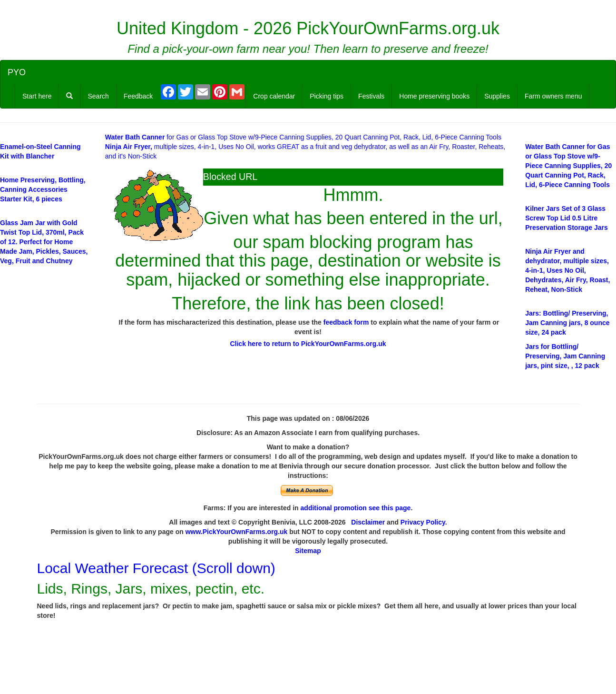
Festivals (371, 96)
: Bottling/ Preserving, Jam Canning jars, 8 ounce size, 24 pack (567, 323)
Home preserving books (434, 96)
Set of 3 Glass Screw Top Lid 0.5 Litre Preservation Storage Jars (567, 218)
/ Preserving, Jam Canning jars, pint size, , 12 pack (565, 356)
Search (98, 96)
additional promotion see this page (356, 508)
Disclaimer (368, 522)
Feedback (138, 96)
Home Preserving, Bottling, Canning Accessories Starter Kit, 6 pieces (43, 189)
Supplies (497, 96)
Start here (37, 96)
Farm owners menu (553, 96)
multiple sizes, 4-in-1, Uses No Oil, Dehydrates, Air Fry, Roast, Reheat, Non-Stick (567, 270)
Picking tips (327, 96)
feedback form (346, 322)
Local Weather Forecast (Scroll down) (156, 568)
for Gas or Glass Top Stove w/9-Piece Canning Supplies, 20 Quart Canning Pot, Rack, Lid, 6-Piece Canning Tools (303, 137)
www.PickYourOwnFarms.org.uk (237, 532)
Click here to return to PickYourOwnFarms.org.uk (308, 344)
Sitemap (308, 551)
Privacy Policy (423, 522)
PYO (17, 72)
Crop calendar (274, 96)
